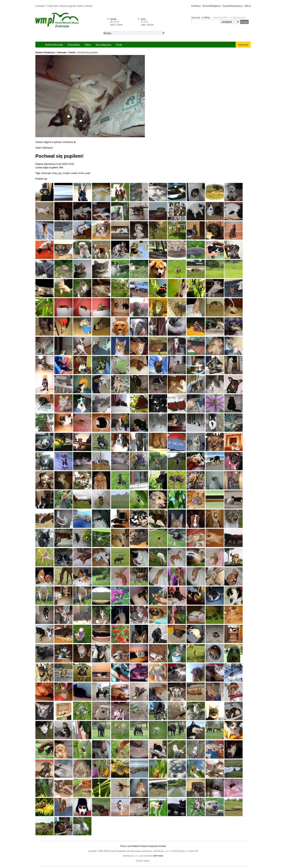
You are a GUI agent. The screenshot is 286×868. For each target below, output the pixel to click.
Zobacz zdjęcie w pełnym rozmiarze (56, 142)
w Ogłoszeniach (238, 18)
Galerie (88, 44)
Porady (119, 44)
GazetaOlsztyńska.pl (233, 6)
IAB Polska (158, 856)
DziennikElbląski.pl (212, 6)
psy (60, 173)
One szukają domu (104, 44)
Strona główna (74, 44)
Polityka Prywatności (149, 846)
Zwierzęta (62, 52)
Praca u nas (126, 846)
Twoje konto (243, 44)
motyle (66, 173)
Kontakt (162, 846)
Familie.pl (196, 6)
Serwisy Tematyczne (45, 52)
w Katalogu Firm (220, 18)
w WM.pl (206, 18)
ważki (74, 173)
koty (54, 173)
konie (81, 173)
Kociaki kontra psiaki (54, 44)
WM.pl (248, 6)
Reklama (135, 846)
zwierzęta (46, 173)
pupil (88, 173)
